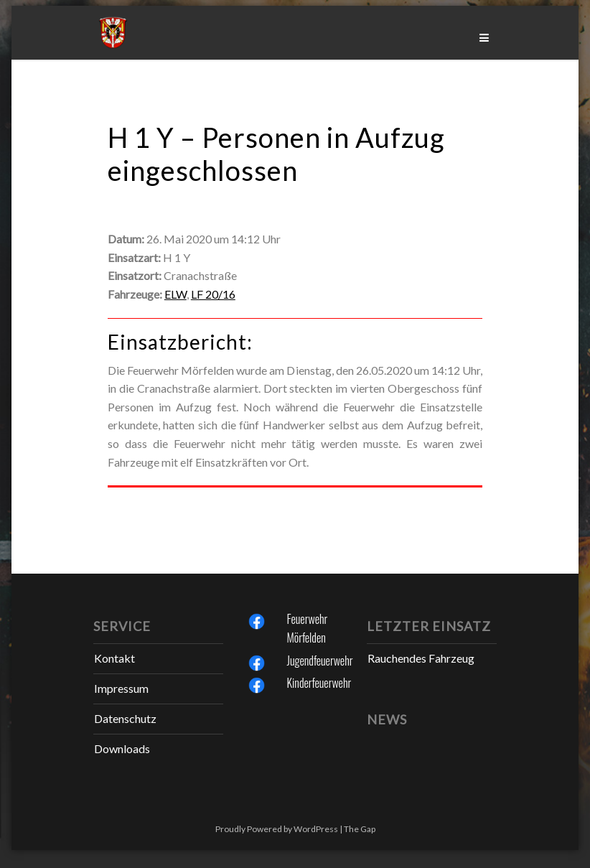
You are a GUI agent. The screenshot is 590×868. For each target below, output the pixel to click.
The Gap (360, 829)
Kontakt (114, 658)
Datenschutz (125, 718)
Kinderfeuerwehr (319, 683)
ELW (175, 294)
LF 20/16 (213, 294)
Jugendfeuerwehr (320, 661)
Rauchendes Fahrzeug (421, 658)
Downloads (122, 748)
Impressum (121, 688)
